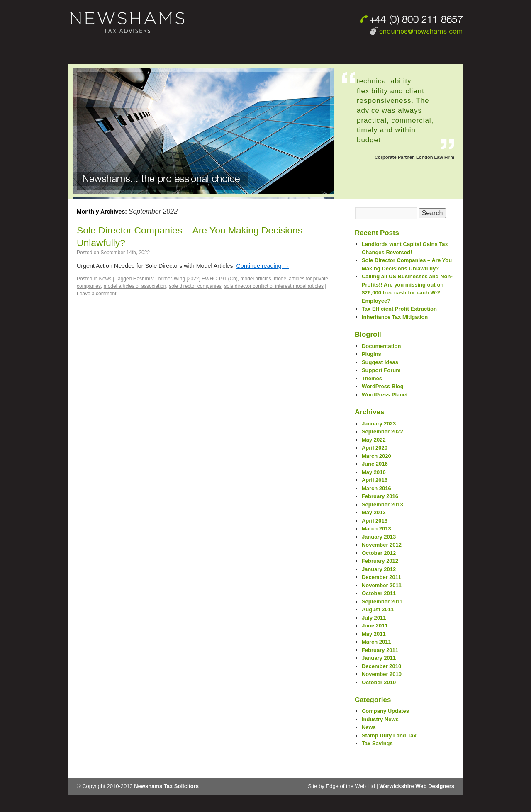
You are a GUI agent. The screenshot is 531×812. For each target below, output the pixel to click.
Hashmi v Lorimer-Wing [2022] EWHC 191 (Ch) (185, 279)
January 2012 (379, 569)
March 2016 (376, 488)
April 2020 (375, 448)
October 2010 (379, 682)
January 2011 (379, 658)
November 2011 (382, 585)
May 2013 (374, 512)
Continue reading (263, 266)
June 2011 (375, 626)
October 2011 (379, 593)
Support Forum (381, 370)
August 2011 (378, 609)
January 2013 (379, 537)
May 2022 (374, 440)
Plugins (371, 354)
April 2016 (375, 480)
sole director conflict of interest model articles (274, 286)
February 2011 (380, 650)
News (105, 279)
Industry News (380, 719)
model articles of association (135, 286)
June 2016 (375, 464)
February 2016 (380, 496)
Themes (372, 378)
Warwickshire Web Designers (417, 786)
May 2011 (374, 634)
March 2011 (376, 642)
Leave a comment (96, 294)
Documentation (381, 346)
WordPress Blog (383, 386)
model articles (256, 279)
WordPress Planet (385, 395)
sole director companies (195, 286)
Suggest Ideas (380, 362)
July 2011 (374, 618)
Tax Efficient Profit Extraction (399, 309)
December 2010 (381, 666)
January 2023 (379, 424)
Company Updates (385, 711)
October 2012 (379, 553)
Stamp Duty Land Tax (389, 735)
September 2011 (382, 602)
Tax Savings (377, 743)
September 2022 (382, 432)
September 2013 (382, 504)
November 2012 (382, 545)
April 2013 (375, 521)
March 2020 (376, 456)
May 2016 (374, 472)
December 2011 (381, 577)
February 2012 (380, 561)
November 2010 (382, 674)
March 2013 (376, 529)
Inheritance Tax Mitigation (395, 317)
